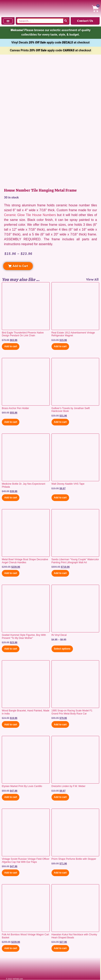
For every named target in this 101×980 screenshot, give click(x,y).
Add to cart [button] (11, 346)
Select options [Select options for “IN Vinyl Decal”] (62, 649)
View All (93, 280)
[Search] (66, 21)
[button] (8, 21)
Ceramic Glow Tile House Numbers (30, 215)
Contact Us (85, 21)
